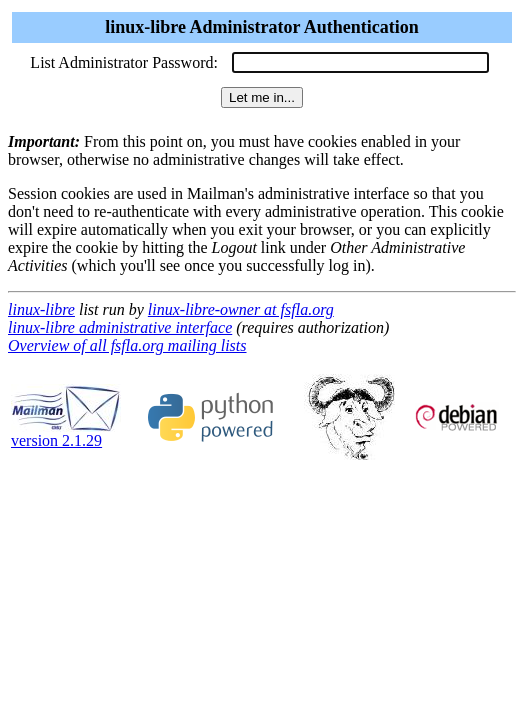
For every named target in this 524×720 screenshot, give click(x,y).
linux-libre (41, 309)
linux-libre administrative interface (120, 327)
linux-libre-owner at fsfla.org (241, 309)
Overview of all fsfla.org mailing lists (127, 345)
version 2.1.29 (66, 433)
